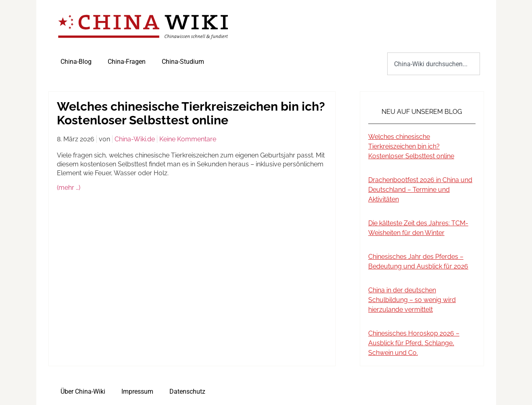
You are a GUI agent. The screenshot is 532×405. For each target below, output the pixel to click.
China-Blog (76, 62)
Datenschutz (187, 391)
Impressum (137, 391)
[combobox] (433, 64)
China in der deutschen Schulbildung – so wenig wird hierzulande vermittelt (412, 300)
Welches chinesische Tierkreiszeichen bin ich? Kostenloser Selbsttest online (411, 146)
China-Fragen (127, 62)
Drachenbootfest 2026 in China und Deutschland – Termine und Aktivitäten (420, 190)
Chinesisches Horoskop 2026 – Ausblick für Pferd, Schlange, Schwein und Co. (414, 343)
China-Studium (183, 62)
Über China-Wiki (83, 391)
